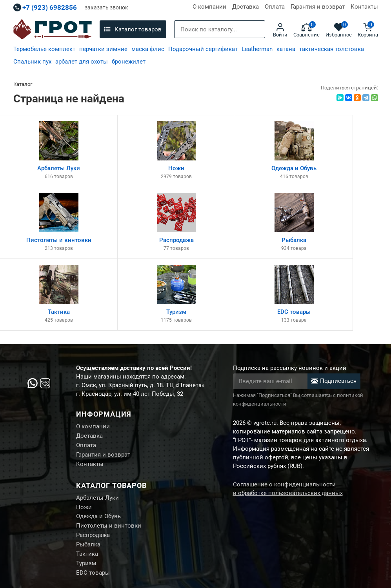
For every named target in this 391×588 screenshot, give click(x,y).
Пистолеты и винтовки (109, 459)
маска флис (148, 49)
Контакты (364, 7)
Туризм (86, 499)
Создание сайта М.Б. (351, 544)
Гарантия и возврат (318, 7)
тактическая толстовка (332, 49)
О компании (209, 7)
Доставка (246, 7)
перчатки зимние (103, 49)
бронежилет (129, 62)
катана (286, 49)
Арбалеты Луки (97, 430)
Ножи (84, 440)
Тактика (87, 489)
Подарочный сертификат (203, 49)
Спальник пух (32, 62)
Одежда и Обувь (98, 450)
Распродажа (93, 469)
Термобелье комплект (44, 49)
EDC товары (93, 508)
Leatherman (257, 49)
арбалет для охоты (82, 62)
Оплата (275, 7)
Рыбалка (88, 479)
